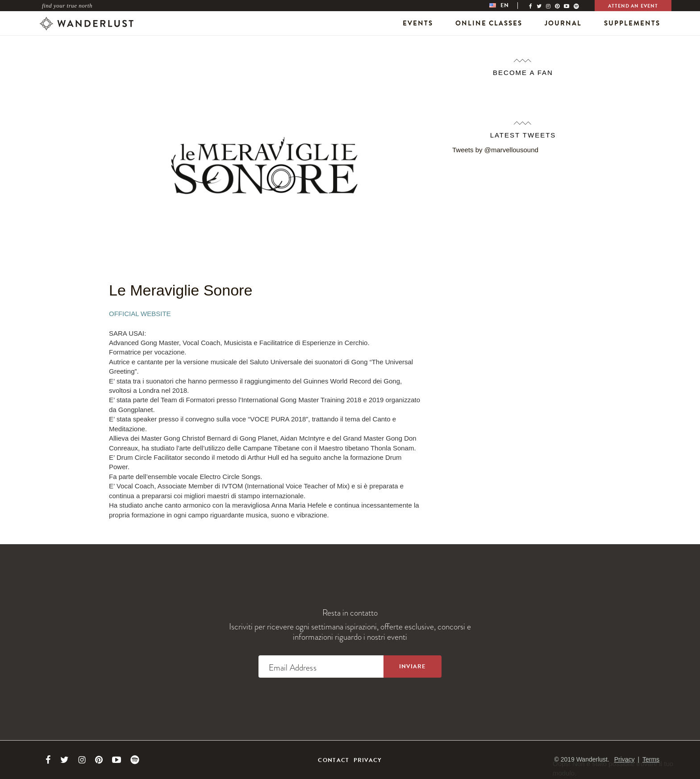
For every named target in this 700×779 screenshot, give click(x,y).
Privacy (368, 760)
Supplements (632, 23)
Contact (333, 760)
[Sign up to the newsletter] (412, 667)
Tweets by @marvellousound (495, 150)
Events (418, 23)
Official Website (140, 314)
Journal (563, 23)
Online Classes (489, 23)
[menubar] (508, 6)
